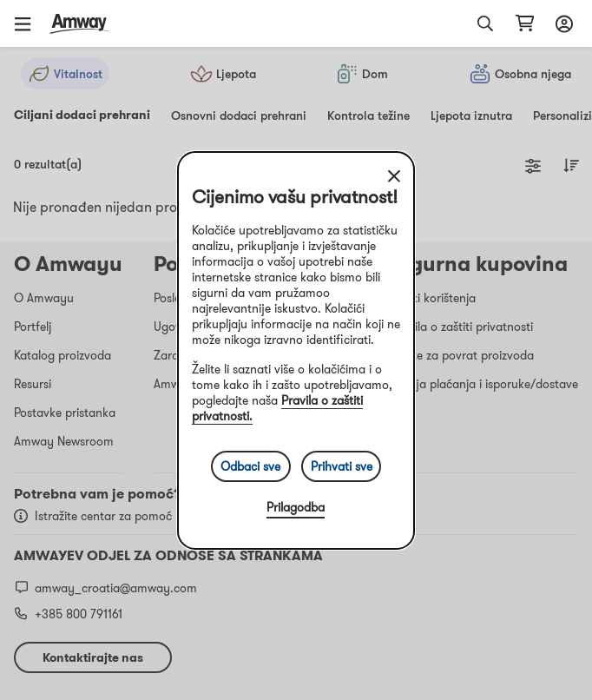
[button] (29, 23)
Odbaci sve (250, 466)
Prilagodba (296, 507)
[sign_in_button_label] (562, 23)
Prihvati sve (342, 466)
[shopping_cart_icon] (525, 23)
